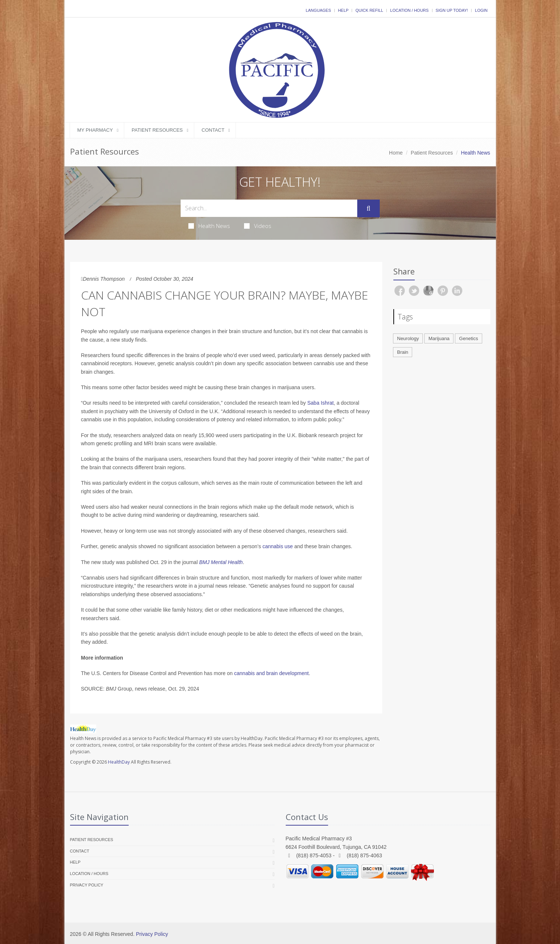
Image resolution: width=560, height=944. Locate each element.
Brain (403, 352)
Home (396, 153)
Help (343, 10)
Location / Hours (409, 10)
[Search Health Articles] (269, 208)
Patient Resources (157, 130)
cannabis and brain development (271, 673)
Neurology (408, 338)
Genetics (468, 338)
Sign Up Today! (452, 10)
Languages (318, 10)
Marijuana (439, 338)
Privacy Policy (87, 885)
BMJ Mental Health (221, 562)
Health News (209, 226)
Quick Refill (369, 10)
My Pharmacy (95, 130)
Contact (213, 130)
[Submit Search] (368, 208)
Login (481, 10)
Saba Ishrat (321, 403)
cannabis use (278, 546)
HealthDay (119, 762)
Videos (258, 226)
